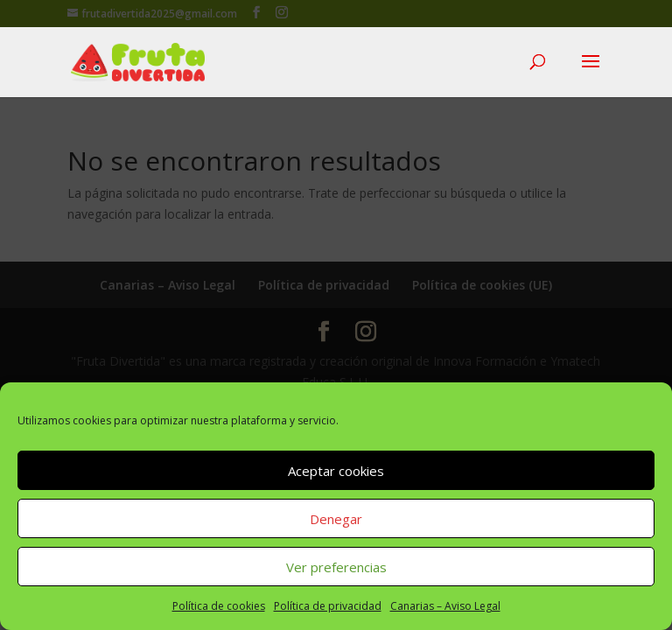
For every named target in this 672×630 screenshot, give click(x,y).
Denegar (336, 519)
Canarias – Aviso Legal (445, 606)
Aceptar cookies (336, 471)
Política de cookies (219, 606)
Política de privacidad (328, 606)
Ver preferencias (336, 567)
